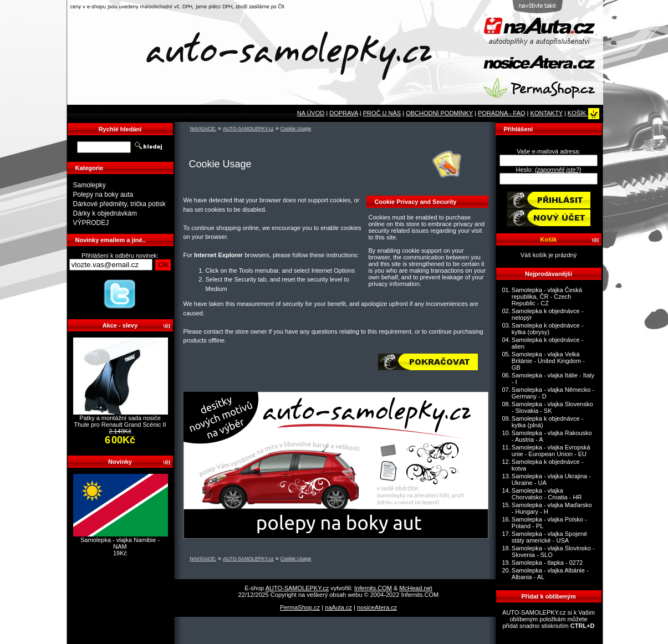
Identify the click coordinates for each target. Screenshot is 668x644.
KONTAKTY (547, 113)
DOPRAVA (344, 113)
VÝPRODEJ (91, 223)
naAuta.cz (338, 607)
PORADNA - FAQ (502, 113)
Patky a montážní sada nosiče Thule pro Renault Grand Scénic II (120, 421)
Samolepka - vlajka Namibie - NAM (120, 543)
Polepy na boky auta (103, 195)
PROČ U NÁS (382, 113)
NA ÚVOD (311, 113)
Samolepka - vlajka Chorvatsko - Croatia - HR (547, 494)
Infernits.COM (373, 588)
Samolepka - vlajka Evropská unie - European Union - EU (551, 451)
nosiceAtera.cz (377, 607)
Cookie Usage (296, 129)
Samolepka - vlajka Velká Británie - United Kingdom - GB (548, 361)
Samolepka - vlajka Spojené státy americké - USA (549, 537)
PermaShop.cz (300, 607)
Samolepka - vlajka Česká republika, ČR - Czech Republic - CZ (547, 297)
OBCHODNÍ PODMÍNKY (439, 113)
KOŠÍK (583, 113)
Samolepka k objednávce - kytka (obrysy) (548, 329)
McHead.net (415, 588)
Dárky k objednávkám (105, 213)
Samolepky (90, 185)
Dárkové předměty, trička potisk (119, 204)
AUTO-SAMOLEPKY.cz (248, 129)
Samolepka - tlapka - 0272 (547, 563)
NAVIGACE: (203, 129)
